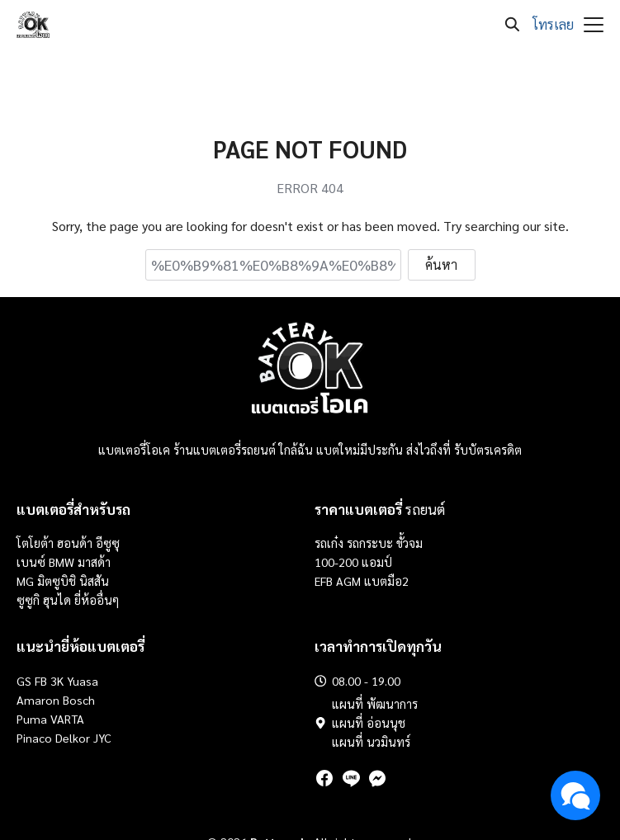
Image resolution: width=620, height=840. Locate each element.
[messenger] (377, 778)
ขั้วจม (409, 543)
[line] (351, 778)
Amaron (38, 700)
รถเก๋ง (329, 543)
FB (41, 681)
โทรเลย (553, 24)
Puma (32, 719)
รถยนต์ (380, 509)
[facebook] (324, 778)
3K (57, 681)
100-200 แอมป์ (353, 562)
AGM (348, 581)
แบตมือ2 (386, 581)
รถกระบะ (372, 543)
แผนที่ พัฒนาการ (375, 704)
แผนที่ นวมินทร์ (371, 742)
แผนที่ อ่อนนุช (369, 723)
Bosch (79, 700)
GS (24, 681)
